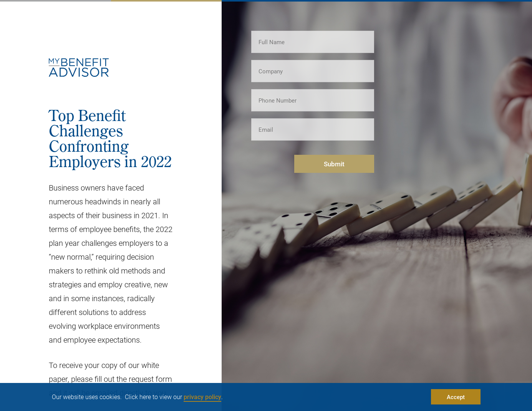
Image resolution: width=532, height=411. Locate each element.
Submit (334, 164)
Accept (456, 397)
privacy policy (202, 397)
